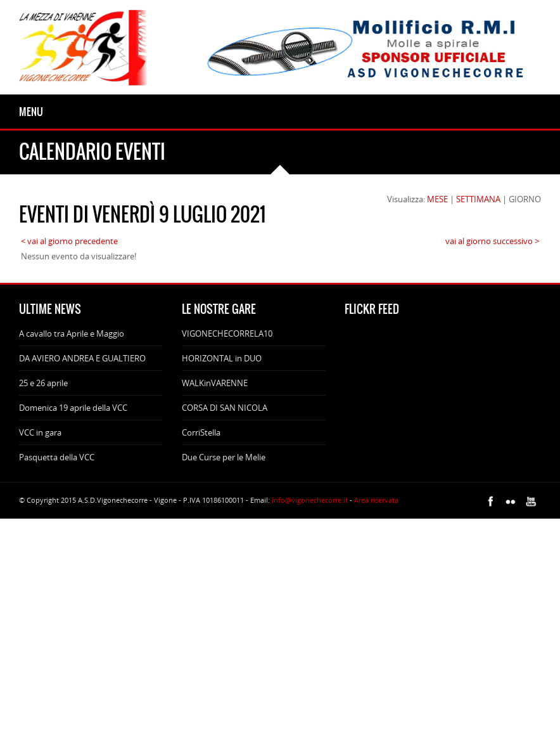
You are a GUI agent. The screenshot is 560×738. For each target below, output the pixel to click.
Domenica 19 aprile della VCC (73, 408)
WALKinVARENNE (215, 383)
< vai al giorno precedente (69, 241)
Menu (31, 112)
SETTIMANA (478, 199)
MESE (437, 199)
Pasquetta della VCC (57, 457)
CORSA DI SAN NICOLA (225, 408)
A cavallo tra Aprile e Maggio (72, 333)
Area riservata (376, 500)
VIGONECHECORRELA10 (227, 333)
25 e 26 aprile (43, 383)
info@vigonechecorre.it (310, 500)
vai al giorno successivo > (492, 241)
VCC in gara (40, 432)
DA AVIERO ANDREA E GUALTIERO (82, 358)
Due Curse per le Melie (224, 457)
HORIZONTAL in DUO (222, 358)
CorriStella (201, 432)
